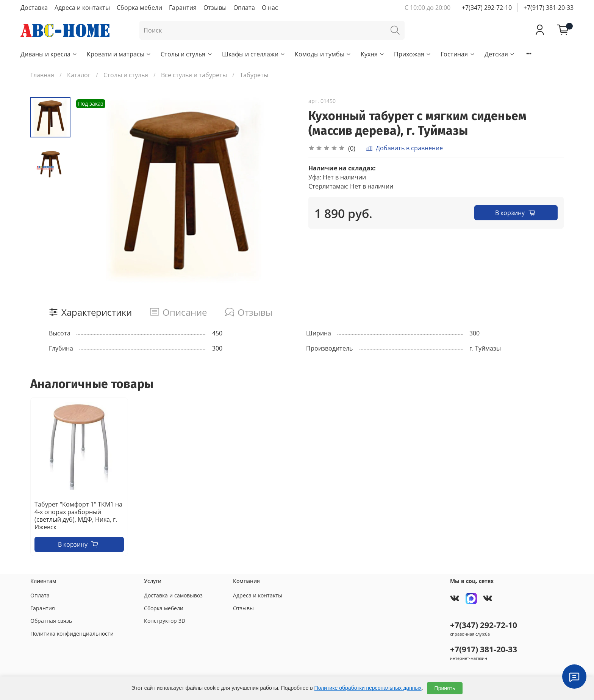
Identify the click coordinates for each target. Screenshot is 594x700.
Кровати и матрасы (119, 54)
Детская (500, 54)
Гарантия (183, 8)
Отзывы (215, 8)
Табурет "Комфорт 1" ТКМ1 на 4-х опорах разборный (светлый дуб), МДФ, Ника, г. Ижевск (78, 516)
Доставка (34, 8)
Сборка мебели (139, 8)
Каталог (79, 75)
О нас (270, 8)
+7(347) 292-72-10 (487, 8)
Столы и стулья (187, 54)
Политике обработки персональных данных (368, 688)
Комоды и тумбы (323, 54)
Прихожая (413, 54)
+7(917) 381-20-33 (549, 8)
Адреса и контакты (82, 8)
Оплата (244, 8)
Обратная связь (51, 621)
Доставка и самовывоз (173, 595)
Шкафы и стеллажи (254, 54)
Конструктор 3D (165, 621)
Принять (445, 688)
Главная (42, 75)
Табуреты (254, 75)
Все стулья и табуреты (194, 75)
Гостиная (458, 54)
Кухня (373, 54)
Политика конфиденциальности (72, 634)
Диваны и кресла (49, 54)
